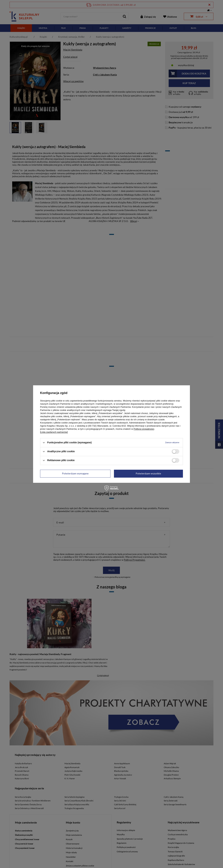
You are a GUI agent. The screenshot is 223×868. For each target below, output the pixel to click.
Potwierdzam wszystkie (148, 473)
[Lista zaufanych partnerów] (54, 432)
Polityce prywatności (144, 429)
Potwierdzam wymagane (75, 473)
